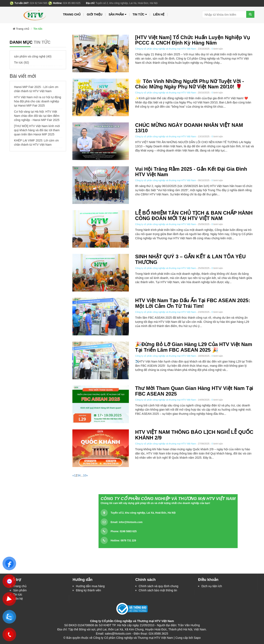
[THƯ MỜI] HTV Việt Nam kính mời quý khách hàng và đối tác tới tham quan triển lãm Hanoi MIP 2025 (37, 130)
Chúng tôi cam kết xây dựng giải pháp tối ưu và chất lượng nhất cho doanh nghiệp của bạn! (155, 503)
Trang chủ (20, 586)
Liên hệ (159, 14)
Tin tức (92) (22, 62)
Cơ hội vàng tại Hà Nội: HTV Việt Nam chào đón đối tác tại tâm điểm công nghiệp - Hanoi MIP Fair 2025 (37, 116)
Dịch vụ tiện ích (212, 586)
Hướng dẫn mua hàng (90, 586)
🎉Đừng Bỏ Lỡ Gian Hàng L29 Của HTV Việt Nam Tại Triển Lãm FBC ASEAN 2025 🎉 (194, 347)
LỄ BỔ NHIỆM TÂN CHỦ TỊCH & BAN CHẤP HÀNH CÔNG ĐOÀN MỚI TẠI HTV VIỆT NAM (194, 216)
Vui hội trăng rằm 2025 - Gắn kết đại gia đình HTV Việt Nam (191, 172)
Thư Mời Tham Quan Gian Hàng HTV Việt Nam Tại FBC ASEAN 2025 (194, 391)
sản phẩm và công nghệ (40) (33, 56)
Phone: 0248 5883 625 (124, 531)
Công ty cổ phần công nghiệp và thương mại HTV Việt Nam (166, 49)
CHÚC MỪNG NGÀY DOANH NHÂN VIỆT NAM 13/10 (189, 128)
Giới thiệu (95, 14)
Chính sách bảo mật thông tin (158, 590)
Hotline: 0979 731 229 (123, 541)
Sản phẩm (20, 590)
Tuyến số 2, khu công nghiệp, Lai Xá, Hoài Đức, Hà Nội (143, 513)
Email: (127, 522)
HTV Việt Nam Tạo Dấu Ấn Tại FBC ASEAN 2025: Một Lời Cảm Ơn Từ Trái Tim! (193, 303)
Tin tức (140, 15)
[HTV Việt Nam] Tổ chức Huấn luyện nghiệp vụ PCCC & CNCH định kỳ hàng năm (193, 40)
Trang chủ (72, 14)
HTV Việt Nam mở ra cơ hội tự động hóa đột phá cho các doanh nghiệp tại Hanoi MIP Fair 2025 (38, 101)
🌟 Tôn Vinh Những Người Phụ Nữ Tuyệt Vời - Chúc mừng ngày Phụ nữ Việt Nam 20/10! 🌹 (190, 84)
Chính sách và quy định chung (158, 586)
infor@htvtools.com (131, 522)
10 (85, 475)
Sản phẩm (117, 15)
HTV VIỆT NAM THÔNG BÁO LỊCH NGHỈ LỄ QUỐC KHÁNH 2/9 (194, 435)
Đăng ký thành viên (88, 590)
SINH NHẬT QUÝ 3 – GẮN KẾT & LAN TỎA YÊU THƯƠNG (190, 259)
